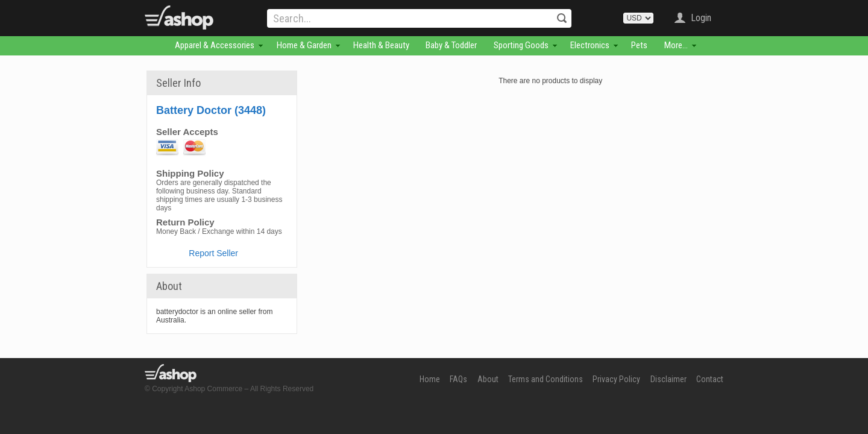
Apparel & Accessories (215, 45)
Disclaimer (668, 379)
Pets (639, 45)
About (488, 379)
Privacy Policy (616, 379)
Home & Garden (304, 45)
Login (701, 18)
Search (562, 18)
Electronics (590, 45)
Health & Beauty (381, 45)
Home (430, 379)
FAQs (458, 379)
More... (676, 45)
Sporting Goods (521, 45)
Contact (710, 379)
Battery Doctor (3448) (211, 110)
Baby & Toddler (451, 45)
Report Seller (213, 253)
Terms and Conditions (546, 379)
